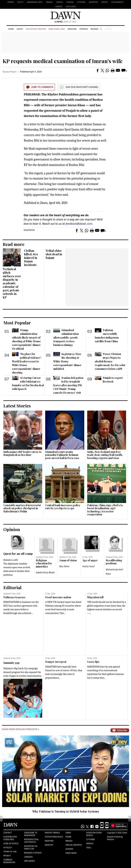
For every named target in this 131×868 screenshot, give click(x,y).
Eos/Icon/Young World (94, 834)
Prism (68, 837)
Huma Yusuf (89, 566)
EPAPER (11, 2)
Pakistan (72, 29)
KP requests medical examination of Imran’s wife (63, 61)
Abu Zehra (64, 566)
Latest (20, 29)
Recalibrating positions (114, 562)
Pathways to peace (14, 597)
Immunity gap (11, 663)
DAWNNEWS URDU (35, 2)
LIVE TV (20, 2)
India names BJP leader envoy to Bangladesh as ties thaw (22, 453)
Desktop (49, 845)
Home (11, 29)
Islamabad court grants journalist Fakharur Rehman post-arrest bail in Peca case (62, 455)
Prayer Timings (52, 833)
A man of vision (68, 560)
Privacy (7, 856)
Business (95, 29)
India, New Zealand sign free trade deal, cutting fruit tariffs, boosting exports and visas (105, 455)
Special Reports (74, 845)
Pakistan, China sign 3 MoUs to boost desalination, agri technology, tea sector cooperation (105, 510)
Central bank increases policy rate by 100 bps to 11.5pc (63, 507)
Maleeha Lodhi (11, 560)
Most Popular (17, 323)
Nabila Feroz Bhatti (45, 573)
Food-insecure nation (58, 597)
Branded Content (33, 853)
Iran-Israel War (57, 29)
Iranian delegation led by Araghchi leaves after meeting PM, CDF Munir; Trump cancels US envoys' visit (68, 385)
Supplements (117, 2)
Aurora (70, 2)
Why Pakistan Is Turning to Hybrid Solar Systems (66, 811)
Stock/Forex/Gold (54, 837)
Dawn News (71, 853)
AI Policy (8, 848)
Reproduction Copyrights (31, 841)
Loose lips (93, 662)
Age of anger (90, 560)
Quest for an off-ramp (18, 554)
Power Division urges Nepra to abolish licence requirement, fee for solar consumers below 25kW (110, 361)
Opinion (84, 29)
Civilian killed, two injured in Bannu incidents (31, 258)
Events (105, 2)
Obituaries (71, 7)
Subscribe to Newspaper (31, 834)
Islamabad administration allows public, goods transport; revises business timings (66, 338)
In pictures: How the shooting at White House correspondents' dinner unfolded (67, 361)
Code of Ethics (11, 844)
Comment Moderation (9, 861)
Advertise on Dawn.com (31, 848)
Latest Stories (17, 406)
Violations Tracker (36, 29)
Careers (59, 7)
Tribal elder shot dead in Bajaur (54, 254)
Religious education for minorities (44, 563)
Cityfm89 (90, 839)
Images (49, 2)
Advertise (93, 2)
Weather (49, 841)
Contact (8, 833)
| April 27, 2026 (65, 22)
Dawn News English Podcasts (20, 729)
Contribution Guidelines (10, 838)
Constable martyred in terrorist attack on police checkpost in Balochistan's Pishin (22, 508)
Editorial (12, 587)
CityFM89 (81, 2)
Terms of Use (10, 852)
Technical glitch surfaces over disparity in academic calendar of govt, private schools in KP (12, 283)
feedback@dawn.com (79, 224)
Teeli (89, 848)
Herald (59, 2)
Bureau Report (10, 72)
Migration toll (95, 597)
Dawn (68, 833)
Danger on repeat (56, 662)
